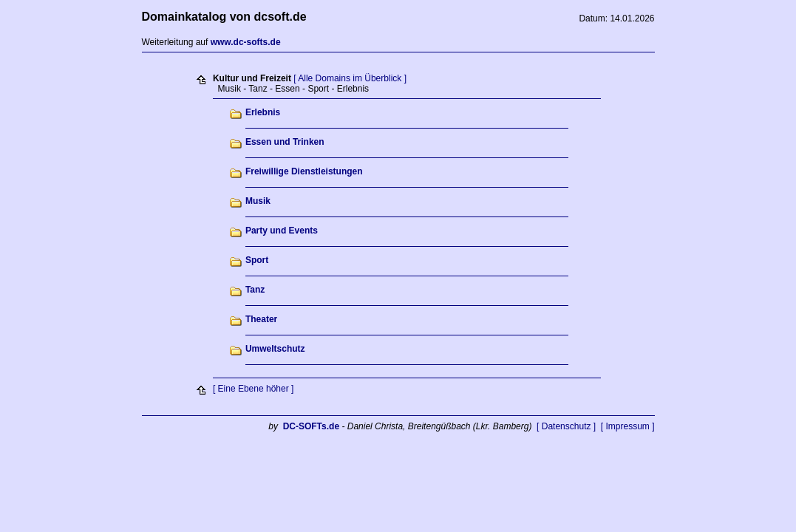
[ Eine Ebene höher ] (253, 389)
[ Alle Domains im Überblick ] (350, 78)
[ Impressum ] (628, 426)
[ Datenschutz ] (566, 426)
